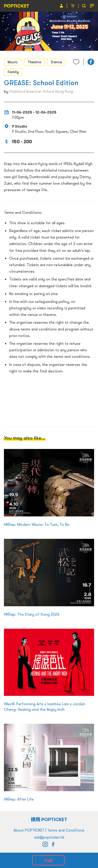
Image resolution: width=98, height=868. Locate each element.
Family (13, 72)
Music (13, 62)
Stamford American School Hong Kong (41, 91)
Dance (56, 62)
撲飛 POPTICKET (49, 819)
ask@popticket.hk (49, 837)
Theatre (34, 62)
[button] (91, 62)
